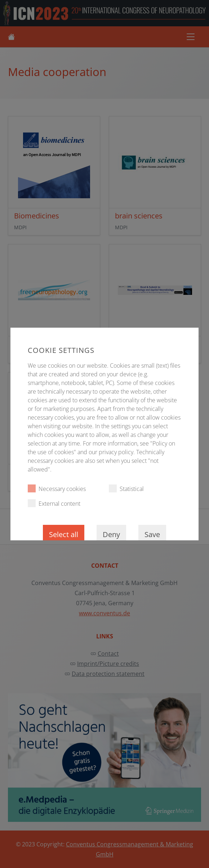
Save (152, 534)
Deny (111, 534)
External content (54, 503)
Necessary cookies (57, 489)
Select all (64, 534)
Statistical (126, 489)
